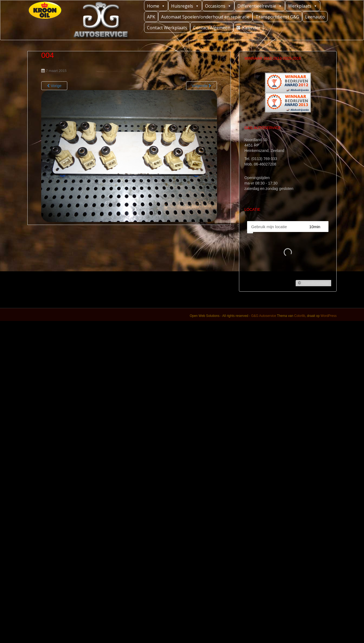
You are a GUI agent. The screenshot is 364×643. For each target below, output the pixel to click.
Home (156, 6)
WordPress (329, 316)
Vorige (54, 86)
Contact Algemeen (212, 28)
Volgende (202, 86)
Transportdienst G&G (277, 17)
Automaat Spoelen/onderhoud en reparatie (205, 17)
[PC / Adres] (276, 227)
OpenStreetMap (315, 283)
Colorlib (300, 316)
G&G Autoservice (264, 316)
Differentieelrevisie (260, 6)
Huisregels (185, 6)
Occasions (218, 6)
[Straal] (320, 227)
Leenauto (315, 17)
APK (151, 17)
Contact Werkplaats (167, 28)
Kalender (251, 28)
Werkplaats (303, 6)
